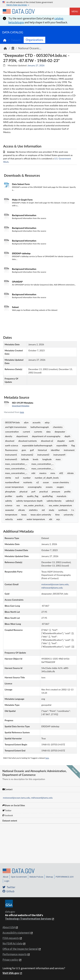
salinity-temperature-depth (29, 501)
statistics (33, 510)
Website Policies (36, 877)
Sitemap (49, 877)
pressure (56, 492)
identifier (55, 450)
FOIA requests (11, 938)
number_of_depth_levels (47, 478)
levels (36, 459)
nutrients (28, 482)
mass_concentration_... (16, 464)
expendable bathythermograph (37, 445)
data (48, 432)
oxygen (60, 487)
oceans (49, 487)
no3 (17, 478)
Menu (75, 11)
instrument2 (27, 455)
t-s (73, 510)
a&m (26, 422)
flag (73, 445)
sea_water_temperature (60, 505)
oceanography (35, 487)
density (9, 436)
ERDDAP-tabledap (21, 253)
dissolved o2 (47, 441)
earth (72, 441)
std (43, 510)
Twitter (7, 810)
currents (38, 432)
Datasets (16, 40)
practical (44, 492)
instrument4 (59, 455)
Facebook (8, 815)
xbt (51, 519)
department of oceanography (46, 436)
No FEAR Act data (12, 943)
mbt (33, 473)
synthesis (63, 510)
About (6, 877)
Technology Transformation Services (28, 919)
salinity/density (54, 501)
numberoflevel (12, 482)
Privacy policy (10, 960)
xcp (58, 519)
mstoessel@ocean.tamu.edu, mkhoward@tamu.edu (28, 798)
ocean (46, 482)
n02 (61, 473)
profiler (9, 496)
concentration (12, 432)
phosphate (10, 492)
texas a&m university (41, 515)
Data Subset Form (21, 184)
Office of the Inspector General (20, 949)
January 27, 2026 (36, 65)
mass (58, 459)
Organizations (34, 40)
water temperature (36, 519)
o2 (38, 482)
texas (24, 515)
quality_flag (33, 496)
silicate (21, 510)
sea (18, 505)
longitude (47, 459)
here (47, 758)
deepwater (60, 432)
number (27, 478)
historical (42, 450)
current (26, 432)
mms (53, 473)
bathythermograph (40, 427)
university (68, 515)
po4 (33, 492)
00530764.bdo (12, 422)
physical (23, 492)
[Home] (19, 11)
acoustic (37, 422)
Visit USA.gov (11, 973)
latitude (25, 459)
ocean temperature (14, 487)
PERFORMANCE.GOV (65, 877)
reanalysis (62, 496)
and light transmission (16, 427)
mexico (43, 473)
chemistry (58, 427)
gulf (32, 450)
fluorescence (11, 450)
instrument (69, 450)
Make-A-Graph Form (22, 200)
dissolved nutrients (28, 441)
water (20, 519)
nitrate (70, 473)
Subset (15, 307)
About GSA (9, 927)
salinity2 (70, 501)
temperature (11, 515)
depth (67, 436)
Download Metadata (21, 406)
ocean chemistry (61, 482)
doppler (61, 441)
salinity (9, 501)
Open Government (19, 877)
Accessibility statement (16, 933)
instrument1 (11, 455)
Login (7, 881)
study (52, 510)
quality (20, 496)
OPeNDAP (17, 282)
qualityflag (48, 496)
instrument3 (43, 455)
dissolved (10, 441)
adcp (47, 422)
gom (24, 450)
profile (67, 492)
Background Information (24, 215)
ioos (22, 412)
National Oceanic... (30, 48)
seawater (10, 510)
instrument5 (11, 459)
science (9, 505)
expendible (62, 445)
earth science (12, 445)
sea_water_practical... (34, 505)
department (22, 436)
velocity (9, 519)
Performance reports (15, 954)
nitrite (8, 478)
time (57, 515)
